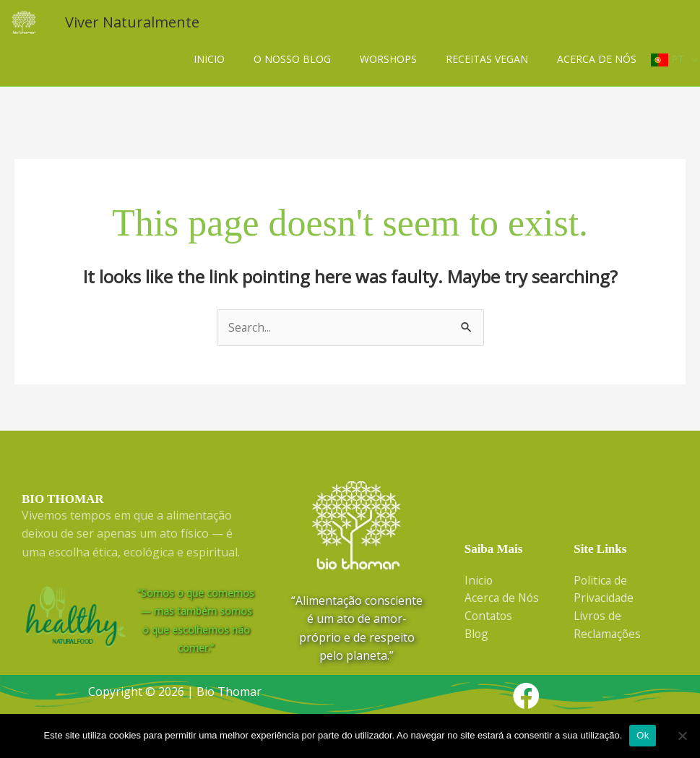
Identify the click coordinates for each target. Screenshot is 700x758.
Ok (643, 735)
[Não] (682, 736)
